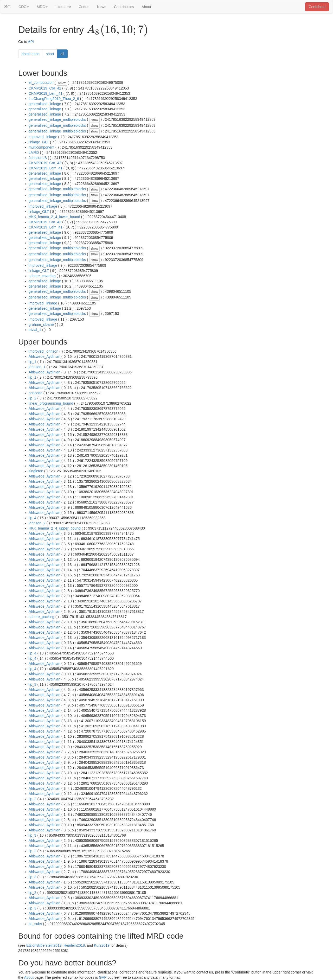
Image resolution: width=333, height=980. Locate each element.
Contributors (124, 7)
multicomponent (41, 147)
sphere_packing (41, 617)
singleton (36, 471)
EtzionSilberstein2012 (44, 945)
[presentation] (117, 30)
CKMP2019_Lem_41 (46, 93)
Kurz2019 (102, 945)
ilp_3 (33, 684)
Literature (63, 7)
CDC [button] (24, 7)
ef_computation (41, 82)
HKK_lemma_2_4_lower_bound (54, 217)
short (50, 54)
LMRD (34, 152)
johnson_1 (37, 367)
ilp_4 (33, 518)
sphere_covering (42, 276)
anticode (36, 393)
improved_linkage (43, 137)
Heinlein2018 (74, 945)
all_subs (35, 924)
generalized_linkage (45, 104)
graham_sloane (41, 324)
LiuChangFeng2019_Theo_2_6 (54, 99)
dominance (31, 54)
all (62, 54)
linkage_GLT (39, 142)
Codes (84, 7)
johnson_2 (37, 523)
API (31, 42)
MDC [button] (42, 7)
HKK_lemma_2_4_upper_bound (55, 528)
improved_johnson (43, 351)
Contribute (317, 7)
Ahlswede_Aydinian (44, 357)
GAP (103, 977)
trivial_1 (35, 330)
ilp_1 (33, 362)
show (62, 83)
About (146, 7)
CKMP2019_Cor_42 (45, 88)
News (102, 7)
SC (7, 7)
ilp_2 (33, 398)
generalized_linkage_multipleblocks (57, 119)
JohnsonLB (38, 158)
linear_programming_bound (51, 403)
